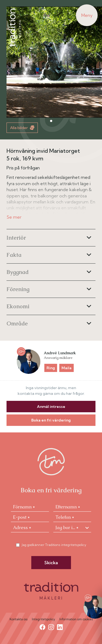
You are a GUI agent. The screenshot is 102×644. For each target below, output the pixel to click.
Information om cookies (76, 619)
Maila (67, 368)
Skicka (51, 563)
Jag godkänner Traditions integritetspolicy (54, 545)
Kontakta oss (18, 619)
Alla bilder (22, 128)
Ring (51, 368)
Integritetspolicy (43, 619)
